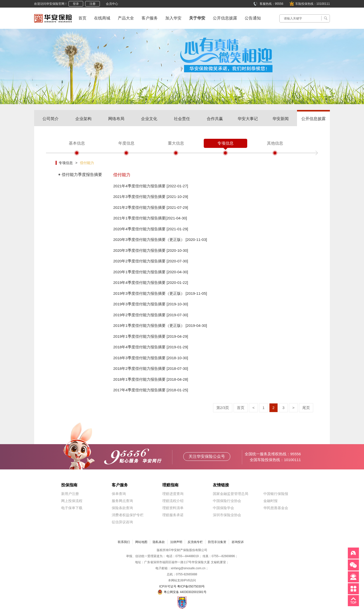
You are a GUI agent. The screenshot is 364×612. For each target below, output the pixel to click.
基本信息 (77, 143)
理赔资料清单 (173, 508)
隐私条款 (159, 542)
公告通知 (253, 18)
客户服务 (150, 18)
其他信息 (275, 143)
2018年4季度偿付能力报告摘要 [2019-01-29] (151, 347)
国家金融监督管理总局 (231, 494)
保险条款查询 (122, 508)
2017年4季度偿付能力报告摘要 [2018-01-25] (151, 390)
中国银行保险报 (276, 494)
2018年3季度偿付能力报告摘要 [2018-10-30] (151, 358)
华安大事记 (248, 119)
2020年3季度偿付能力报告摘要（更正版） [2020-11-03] (160, 240)
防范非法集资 (217, 542)
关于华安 (197, 18)
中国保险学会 (223, 508)
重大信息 (176, 143)
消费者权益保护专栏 (128, 515)
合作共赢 (215, 119)
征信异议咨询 (122, 522)
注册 (93, 4)
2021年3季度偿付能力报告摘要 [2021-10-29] (151, 197)
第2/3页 (223, 408)
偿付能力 (87, 163)
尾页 (306, 408)
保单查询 (119, 494)
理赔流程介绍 (173, 501)
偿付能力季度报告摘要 (82, 175)
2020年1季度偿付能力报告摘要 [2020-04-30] (151, 272)
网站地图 (141, 542)
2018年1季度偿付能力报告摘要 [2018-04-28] (151, 379)
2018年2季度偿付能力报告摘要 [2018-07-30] (151, 368)
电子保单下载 (72, 508)
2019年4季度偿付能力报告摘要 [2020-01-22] (151, 282)
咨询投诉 (238, 542)
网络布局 (116, 119)
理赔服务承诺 (173, 515)
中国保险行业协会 (227, 501)
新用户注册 (70, 494)
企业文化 (149, 119)
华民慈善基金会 (276, 508)
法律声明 (176, 542)
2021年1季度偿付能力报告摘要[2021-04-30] (150, 218)
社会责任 (182, 119)
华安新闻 (281, 119)
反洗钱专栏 (195, 542)
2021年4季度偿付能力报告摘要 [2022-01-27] (151, 186)
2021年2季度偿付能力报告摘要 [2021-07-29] (151, 207)
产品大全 (126, 18)
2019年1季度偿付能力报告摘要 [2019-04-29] (151, 336)
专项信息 (225, 143)
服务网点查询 (122, 501)
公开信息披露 (225, 18)
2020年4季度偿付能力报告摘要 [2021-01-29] (151, 229)
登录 (76, 4)
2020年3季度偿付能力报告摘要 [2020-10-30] (151, 250)
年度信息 (126, 143)
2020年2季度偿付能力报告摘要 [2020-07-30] (151, 261)
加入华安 (173, 18)
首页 (82, 18)
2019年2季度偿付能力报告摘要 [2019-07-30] (151, 315)
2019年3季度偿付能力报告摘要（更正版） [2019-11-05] (160, 293)
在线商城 (102, 18)
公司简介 (51, 119)
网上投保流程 (72, 501)
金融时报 (270, 501)
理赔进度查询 (173, 494)
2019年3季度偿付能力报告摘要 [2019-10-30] (151, 304)
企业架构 (83, 119)
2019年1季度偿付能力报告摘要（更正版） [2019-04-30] (160, 325)
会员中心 (112, 4)
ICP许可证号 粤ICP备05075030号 (182, 586)
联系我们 (124, 542)
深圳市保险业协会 (227, 515)
